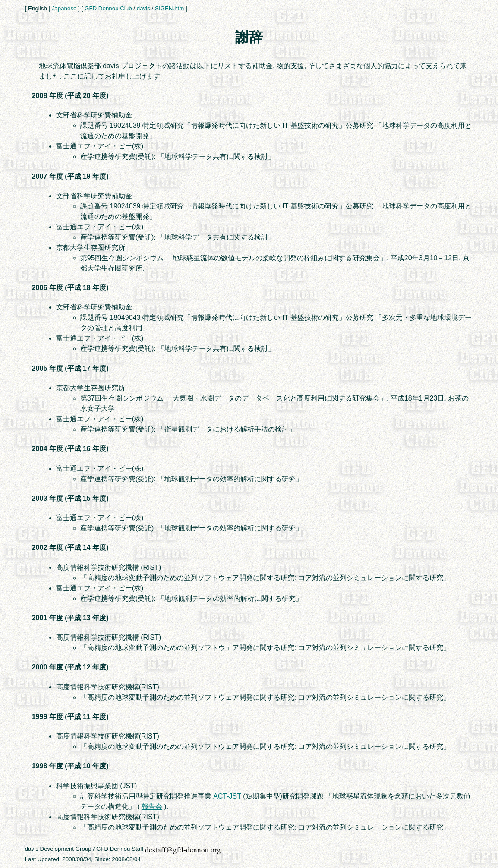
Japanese (64, 8)
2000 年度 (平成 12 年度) (70, 667)
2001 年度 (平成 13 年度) (70, 618)
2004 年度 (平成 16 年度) (70, 449)
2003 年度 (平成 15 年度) (70, 498)
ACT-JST (227, 796)
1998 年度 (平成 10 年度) (70, 766)
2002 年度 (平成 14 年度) (70, 548)
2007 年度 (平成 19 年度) (70, 176)
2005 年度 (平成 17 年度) (70, 368)
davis (143, 8)
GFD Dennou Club (108, 8)
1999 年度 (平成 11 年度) (70, 717)
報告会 (152, 806)
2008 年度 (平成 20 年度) (70, 96)
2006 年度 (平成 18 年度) (70, 288)
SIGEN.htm (169, 8)
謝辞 (249, 37)
